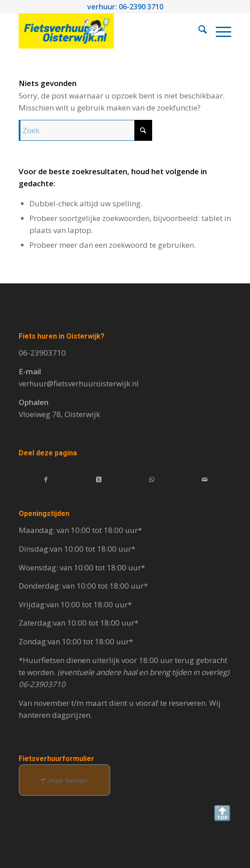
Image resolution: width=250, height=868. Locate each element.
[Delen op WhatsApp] (152, 479)
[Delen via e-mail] (205, 479)
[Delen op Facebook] (46, 479)
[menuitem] (198, 31)
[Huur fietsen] (65, 780)
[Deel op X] (99, 479)
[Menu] (219, 31)
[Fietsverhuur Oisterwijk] (104, 31)
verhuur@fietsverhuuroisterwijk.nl (79, 383)
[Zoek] (198, 31)
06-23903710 (42, 353)
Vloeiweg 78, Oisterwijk (59, 414)
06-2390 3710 (141, 7)
